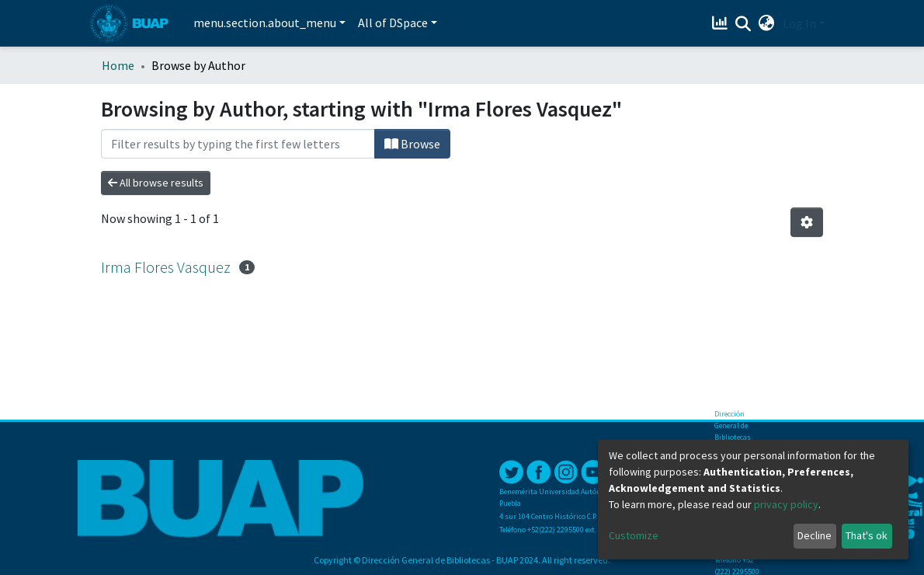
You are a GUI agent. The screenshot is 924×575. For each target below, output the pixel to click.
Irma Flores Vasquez (166, 267)
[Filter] (238, 144)
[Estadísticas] (722, 23)
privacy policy (786, 504)
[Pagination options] (807, 222)
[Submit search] (743, 24)
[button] (767, 23)
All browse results (156, 183)
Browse (412, 144)
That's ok (867, 535)
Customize (634, 535)
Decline (815, 535)
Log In (799, 23)
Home (118, 65)
